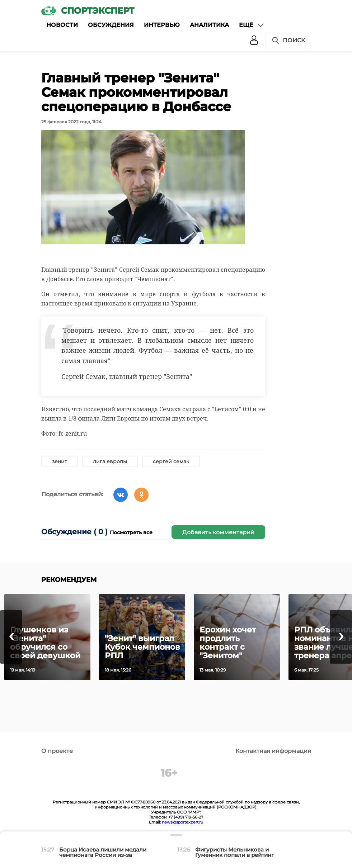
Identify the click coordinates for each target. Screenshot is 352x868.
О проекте (57, 751)
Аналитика (209, 25)
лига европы (110, 461)
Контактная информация (273, 751)
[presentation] (11, 637)
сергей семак (171, 461)
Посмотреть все (131, 532)
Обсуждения (111, 25)
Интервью (162, 25)
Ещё (252, 25)
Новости (62, 25)
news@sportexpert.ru (182, 822)
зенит (60, 461)
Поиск (288, 41)
